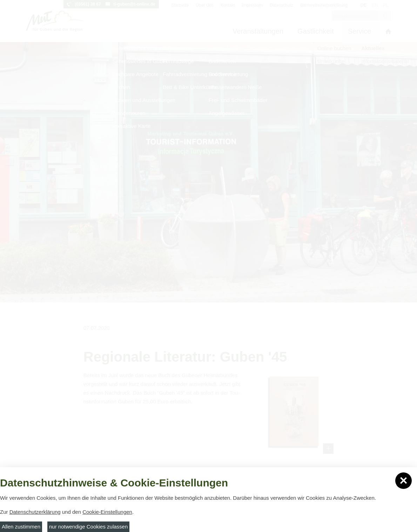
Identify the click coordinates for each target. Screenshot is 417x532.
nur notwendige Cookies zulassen (88, 527)
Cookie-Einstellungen (107, 512)
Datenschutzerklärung (35, 512)
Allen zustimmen (21, 527)
